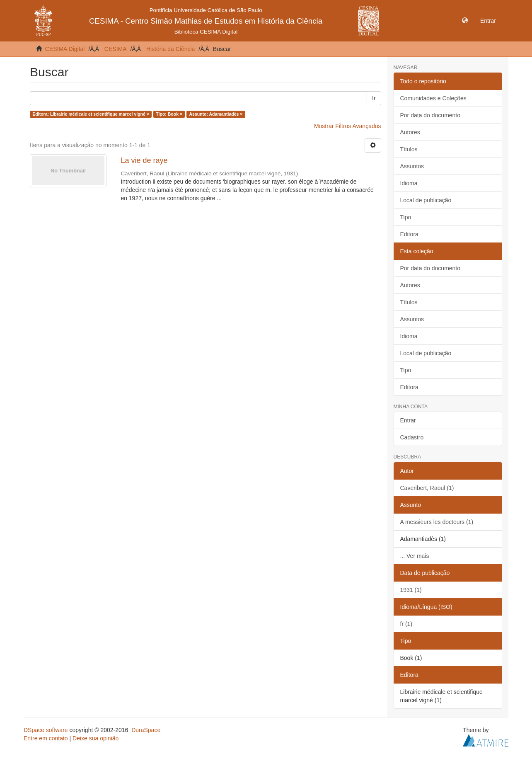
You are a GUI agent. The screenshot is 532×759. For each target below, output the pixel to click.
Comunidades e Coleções (433, 98)
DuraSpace (146, 730)
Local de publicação (426, 200)
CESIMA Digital (65, 49)
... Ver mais (415, 556)
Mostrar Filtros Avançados (348, 126)
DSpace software (46, 730)
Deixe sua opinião (96, 738)
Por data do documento (430, 115)
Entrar (408, 420)
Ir (374, 98)
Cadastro (412, 437)
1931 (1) (411, 590)
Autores (410, 132)
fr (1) (406, 624)
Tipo (406, 217)
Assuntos (412, 166)
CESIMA (116, 49)
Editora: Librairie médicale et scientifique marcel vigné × (91, 114)
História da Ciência (171, 49)
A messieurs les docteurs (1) (437, 522)
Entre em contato (46, 738)
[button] (465, 21)
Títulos (409, 149)
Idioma (409, 183)
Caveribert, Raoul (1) (427, 488)
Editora (409, 234)
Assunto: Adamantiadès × (216, 114)
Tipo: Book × (169, 114)
